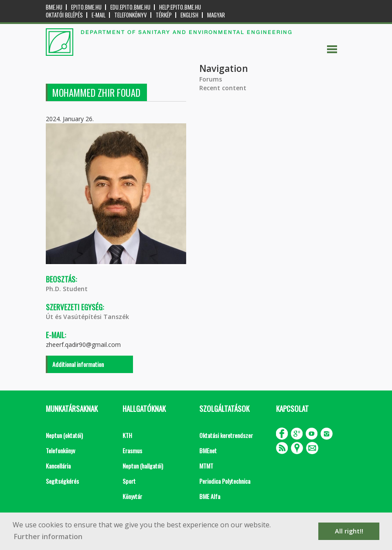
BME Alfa (210, 496)
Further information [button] (48, 536)
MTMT (206, 466)
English (189, 15)
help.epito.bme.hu (180, 7)
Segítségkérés (62, 481)
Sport (129, 481)
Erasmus (132, 450)
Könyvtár (132, 496)
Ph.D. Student (67, 289)
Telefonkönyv (131, 15)
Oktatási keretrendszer (226, 435)
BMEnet (208, 450)
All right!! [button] (349, 531)
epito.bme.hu (86, 7)
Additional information (78, 364)
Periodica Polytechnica (225, 481)
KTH (127, 435)
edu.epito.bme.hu (130, 7)
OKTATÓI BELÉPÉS (64, 15)
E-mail (99, 15)
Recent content (223, 88)
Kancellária (58, 466)
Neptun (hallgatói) (143, 466)
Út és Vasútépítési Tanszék (87, 317)
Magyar (216, 15)
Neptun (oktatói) (64, 435)
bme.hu (54, 7)
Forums (211, 79)
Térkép (164, 15)
